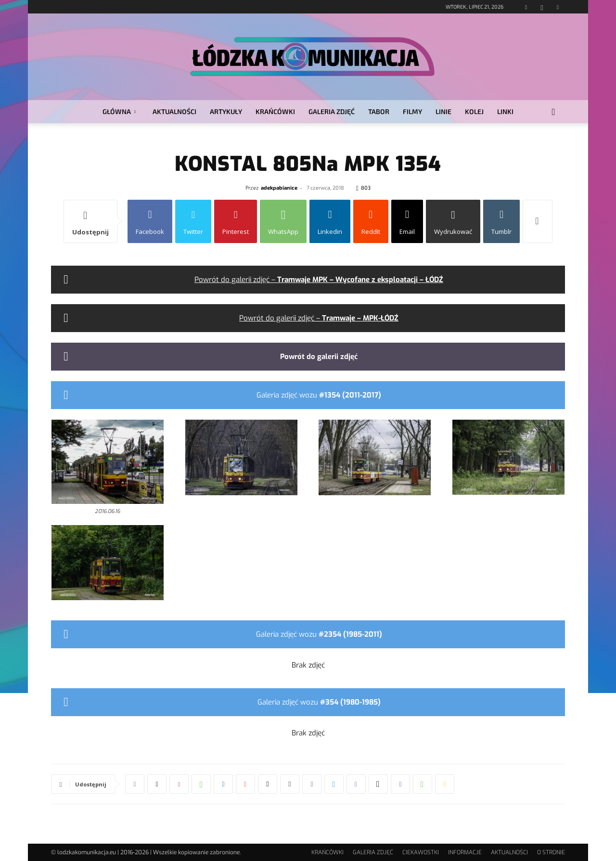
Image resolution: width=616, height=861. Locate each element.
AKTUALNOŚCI (174, 111)
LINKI (505, 111)
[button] (553, 112)
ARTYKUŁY (226, 111)
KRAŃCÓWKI (275, 111)
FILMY (412, 111)
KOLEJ (474, 111)
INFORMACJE (465, 852)
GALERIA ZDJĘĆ (332, 111)
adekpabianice (279, 187)
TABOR (379, 111)
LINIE (443, 111)
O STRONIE (551, 852)
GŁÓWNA (119, 111)
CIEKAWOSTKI (421, 852)
